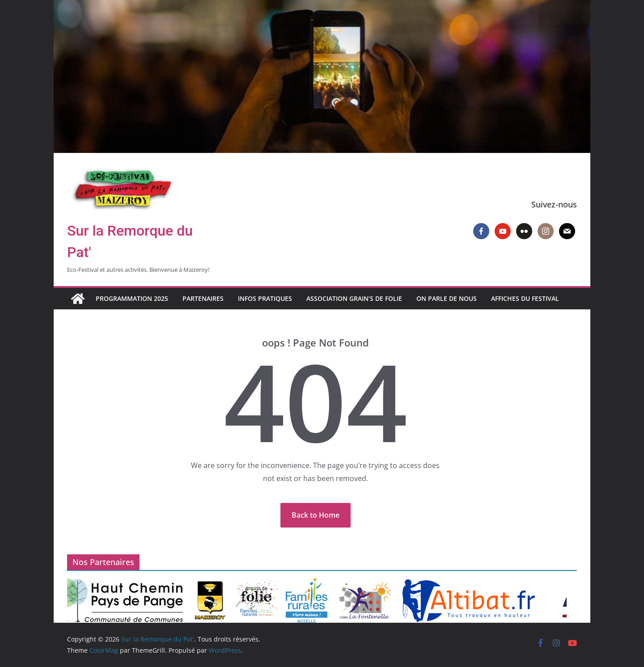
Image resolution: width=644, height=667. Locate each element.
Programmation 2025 (132, 298)
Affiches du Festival (525, 298)
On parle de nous (447, 298)
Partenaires (203, 298)
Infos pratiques (265, 298)
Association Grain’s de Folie (354, 298)
